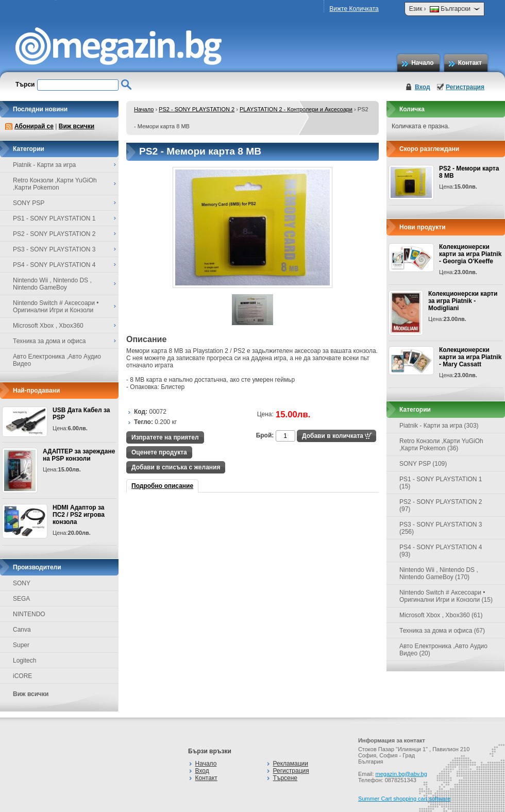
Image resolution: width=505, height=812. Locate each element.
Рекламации (291, 764)
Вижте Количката (354, 9)
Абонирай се (34, 126)
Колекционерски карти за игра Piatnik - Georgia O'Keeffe (470, 254)
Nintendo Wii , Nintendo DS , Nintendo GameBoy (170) (439, 573)
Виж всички (77, 126)
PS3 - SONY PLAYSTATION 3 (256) (441, 528)
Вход (423, 87)
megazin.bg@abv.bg (401, 774)
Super (21, 645)
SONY (22, 583)
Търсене (285, 778)
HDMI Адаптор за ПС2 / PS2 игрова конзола (79, 515)
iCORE (22, 676)
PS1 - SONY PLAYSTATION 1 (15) (441, 483)
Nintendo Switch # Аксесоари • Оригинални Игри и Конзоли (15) (446, 596)
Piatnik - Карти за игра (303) (439, 426)
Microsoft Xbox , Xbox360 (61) (441, 615)
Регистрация (465, 87)
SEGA (21, 599)
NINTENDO (29, 614)
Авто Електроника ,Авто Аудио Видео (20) (443, 650)
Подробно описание (162, 486)
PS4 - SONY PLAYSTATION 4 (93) (441, 551)
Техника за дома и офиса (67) (442, 631)
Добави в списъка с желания (176, 467)
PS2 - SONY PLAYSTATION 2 (197, 109)
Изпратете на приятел (165, 437)
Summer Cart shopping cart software (404, 799)
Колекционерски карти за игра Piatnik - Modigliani (463, 301)
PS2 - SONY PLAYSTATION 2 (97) (441, 505)
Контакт (470, 63)
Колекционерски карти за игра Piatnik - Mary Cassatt (470, 357)
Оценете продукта (159, 452)
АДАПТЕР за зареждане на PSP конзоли (79, 455)
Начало (422, 63)
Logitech (24, 661)
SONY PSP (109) (423, 464)
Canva (22, 630)
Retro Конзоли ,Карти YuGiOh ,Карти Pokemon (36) (441, 445)
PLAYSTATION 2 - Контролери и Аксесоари (296, 109)
